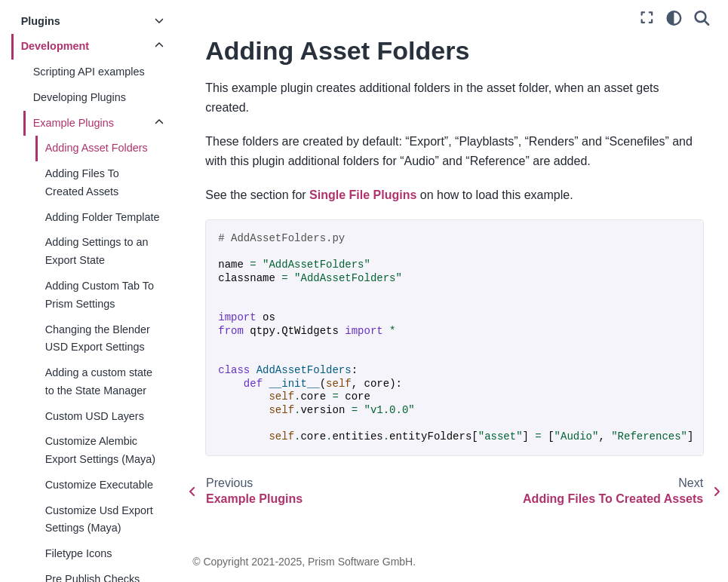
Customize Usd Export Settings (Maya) (100, 519)
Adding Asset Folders (97, 148)
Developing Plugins (80, 97)
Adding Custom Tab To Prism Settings (100, 295)
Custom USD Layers (95, 416)
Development (56, 46)
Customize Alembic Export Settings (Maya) (101, 450)
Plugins (41, 21)
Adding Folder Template (103, 217)
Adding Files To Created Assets (83, 182)
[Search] (702, 18)
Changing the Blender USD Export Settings (98, 338)
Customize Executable (100, 485)
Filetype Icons (80, 553)
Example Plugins (74, 123)
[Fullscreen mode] (647, 18)
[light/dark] (674, 18)
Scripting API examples (90, 72)
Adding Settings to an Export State (98, 251)
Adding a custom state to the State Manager (100, 381)
